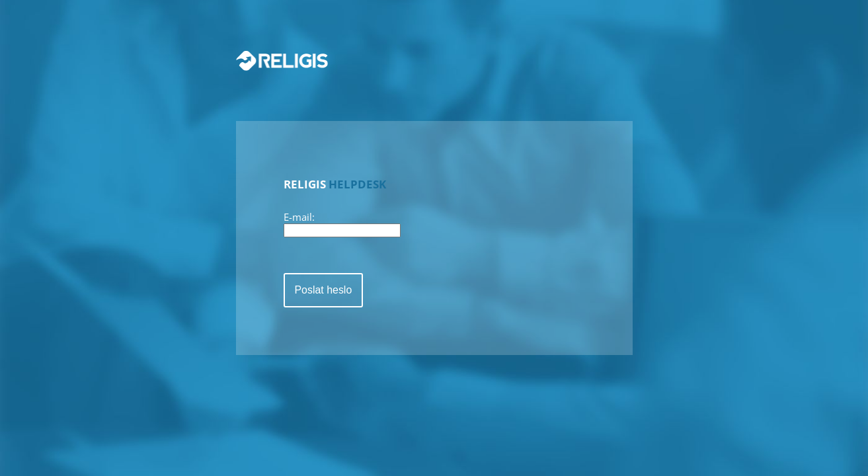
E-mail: (299, 217)
